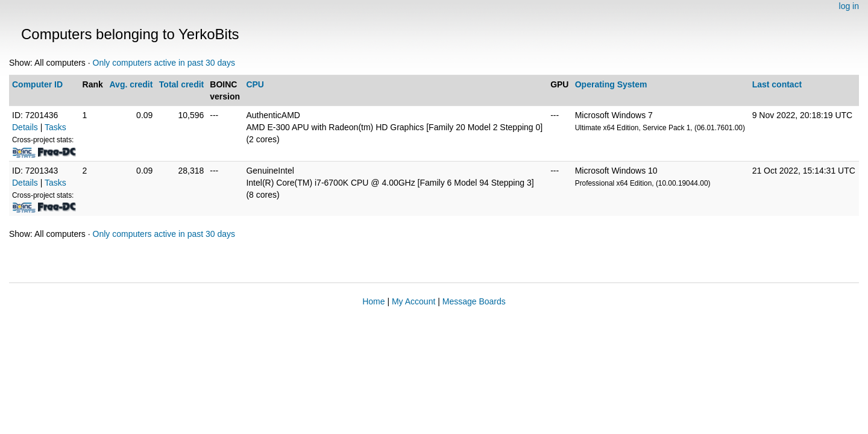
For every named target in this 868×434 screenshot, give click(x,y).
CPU (255, 84)
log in (849, 6)
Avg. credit (131, 84)
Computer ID (37, 84)
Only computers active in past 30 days (164, 63)
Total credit (181, 84)
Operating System (611, 84)
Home (373, 301)
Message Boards (474, 301)
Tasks (55, 127)
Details (25, 127)
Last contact (777, 84)
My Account (414, 301)
